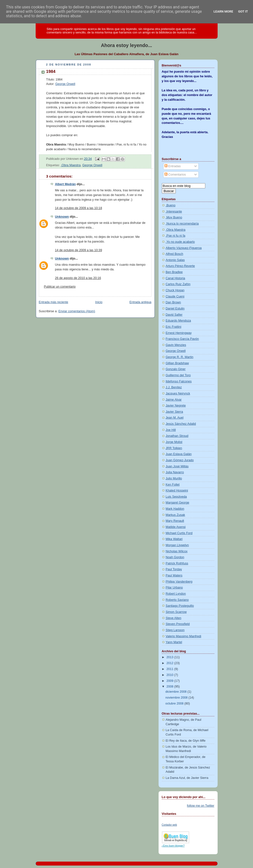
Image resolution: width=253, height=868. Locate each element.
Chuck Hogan (175, 290)
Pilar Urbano (174, 588)
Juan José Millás (177, 466)
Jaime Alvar (174, 400)
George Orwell (65, 84)
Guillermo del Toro (178, 375)
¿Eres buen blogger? (173, 846)
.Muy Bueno (174, 217)
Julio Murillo (174, 478)
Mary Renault (175, 521)
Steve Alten (174, 618)
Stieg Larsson (175, 630)
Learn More (223, 11)
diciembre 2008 (177, 692)
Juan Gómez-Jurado (180, 460)
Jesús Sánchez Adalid (181, 424)
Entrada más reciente (54, 302)
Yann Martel (174, 642)
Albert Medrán (66, 184)
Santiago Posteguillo (180, 606)
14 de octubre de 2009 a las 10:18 (79, 208)
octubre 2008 (175, 704)
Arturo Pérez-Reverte (180, 266)
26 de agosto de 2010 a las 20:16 (78, 278)
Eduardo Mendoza (178, 321)
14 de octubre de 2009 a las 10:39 (79, 250)
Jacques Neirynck (178, 393)
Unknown (62, 217)
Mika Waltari (174, 539)
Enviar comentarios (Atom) (77, 311)
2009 (170, 681)
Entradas (173, 166)
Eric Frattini (174, 327)
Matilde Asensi (176, 527)
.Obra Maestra (71, 165)
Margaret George (178, 503)
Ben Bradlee (174, 272)
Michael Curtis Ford (179, 533)
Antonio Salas (175, 260)
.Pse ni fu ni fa (176, 236)
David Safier (174, 315)
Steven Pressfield (178, 624)
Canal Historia (175, 278)
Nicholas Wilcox (177, 551)
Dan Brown (173, 302)
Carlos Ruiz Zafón (178, 284)
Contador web (169, 825)
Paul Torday (174, 569)
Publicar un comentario (60, 287)
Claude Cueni (175, 296)
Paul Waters (174, 575)
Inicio (99, 302)
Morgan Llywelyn (177, 545)
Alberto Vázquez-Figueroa (184, 248)
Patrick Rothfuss (177, 563)
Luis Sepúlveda (176, 497)
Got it (243, 11)
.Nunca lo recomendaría (182, 224)
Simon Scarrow (176, 612)
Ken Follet (173, 485)
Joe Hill (171, 430)
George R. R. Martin (180, 357)
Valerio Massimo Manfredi (184, 636)
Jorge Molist (174, 442)
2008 (170, 687)
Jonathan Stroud (177, 436)
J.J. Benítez (174, 387)
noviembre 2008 (177, 698)
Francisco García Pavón (182, 339)
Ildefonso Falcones (179, 381)
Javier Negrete (176, 406)
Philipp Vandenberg (179, 582)
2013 (170, 657)
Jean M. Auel (175, 418)
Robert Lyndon (176, 594)
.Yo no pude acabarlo (180, 242)
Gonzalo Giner (176, 369)
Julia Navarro (175, 472)
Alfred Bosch (175, 254)
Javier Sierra (174, 412)
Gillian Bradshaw (177, 363)
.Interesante (174, 212)
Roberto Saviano (177, 600)
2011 (170, 669)
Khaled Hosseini (177, 491)
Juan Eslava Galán (179, 454)
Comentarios (175, 175)
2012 (170, 663)
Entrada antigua (140, 302)
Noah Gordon (175, 557)
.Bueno (171, 205)
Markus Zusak (175, 515)
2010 (170, 675)
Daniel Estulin (175, 309)
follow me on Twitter (201, 806)
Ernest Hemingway (179, 333)
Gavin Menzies (176, 345)
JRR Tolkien (174, 448)
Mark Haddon (175, 509)
